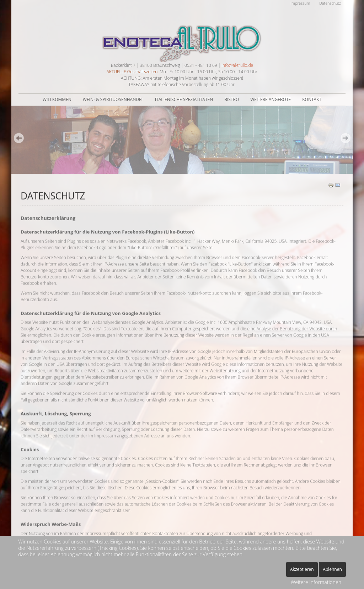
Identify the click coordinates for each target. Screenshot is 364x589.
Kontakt (312, 99)
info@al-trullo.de (237, 65)
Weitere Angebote (271, 99)
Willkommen (57, 99)
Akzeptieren (302, 569)
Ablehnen (332, 569)
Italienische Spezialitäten (184, 99)
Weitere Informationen (316, 582)
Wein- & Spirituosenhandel (113, 99)
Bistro (232, 99)
